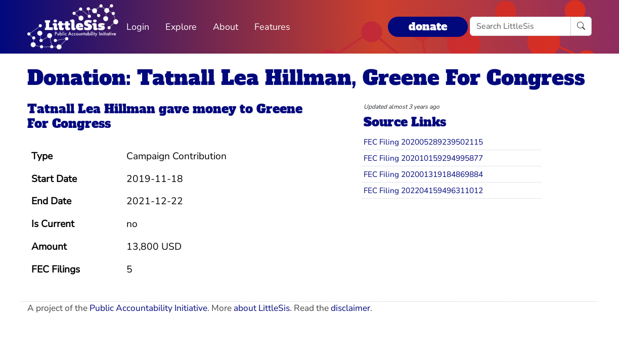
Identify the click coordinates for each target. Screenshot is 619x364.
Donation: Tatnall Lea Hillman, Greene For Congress (306, 78)
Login (138, 27)
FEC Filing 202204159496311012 (423, 190)
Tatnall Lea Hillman (91, 109)
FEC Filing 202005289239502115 (423, 142)
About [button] (226, 27)
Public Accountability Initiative (148, 308)
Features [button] (272, 27)
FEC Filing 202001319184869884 (423, 174)
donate (428, 27)
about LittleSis (262, 308)
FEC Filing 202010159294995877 (423, 158)
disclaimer (350, 308)
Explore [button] (181, 27)
